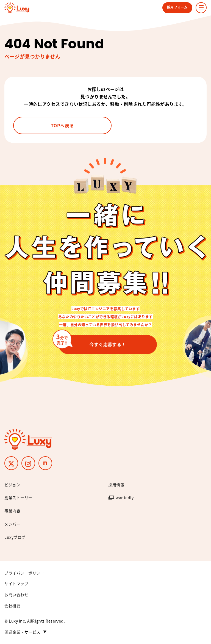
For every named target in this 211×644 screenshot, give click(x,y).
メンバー (12, 524)
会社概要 (12, 606)
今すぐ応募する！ (92, 342)
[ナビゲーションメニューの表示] (201, 8)
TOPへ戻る (62, 125)
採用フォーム (177, 7)
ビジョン (12, 485)
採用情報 (116, 485)
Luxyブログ (15, 537)
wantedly (125, 497)
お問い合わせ (16, 595)
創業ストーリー (18, 497)
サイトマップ (16, 584)
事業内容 (12, 511)
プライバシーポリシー (24, 573)
